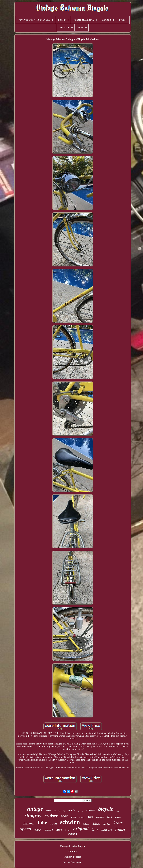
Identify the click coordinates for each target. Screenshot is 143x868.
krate (118, 823)
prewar (81, 811)
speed (26, 829)
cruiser (51, 816)
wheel (38, 830)
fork (90, 817)
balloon (86, 824)
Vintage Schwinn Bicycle (73, 846)
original (81, 829)
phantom (29, 823)
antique (100, 817)
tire (118, 811)
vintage (35, 809)
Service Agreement (73, 862)
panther (107, 824)
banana (73, 834)
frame (120, 829)
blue (59, 830)
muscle (107, 829)
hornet (68, 830)
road (54, 823)
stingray (33, 815)
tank (95, 829)
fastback (49, 830)
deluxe (96, 824)
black (48, 811)
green (73, 817)
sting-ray (60, 811)
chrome (91, 810)
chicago (82, 817)
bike (42, 822)
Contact (73, 851)
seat (64, 816)
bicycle (106, 809)
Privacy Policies (73, 857)
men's (72, 810)
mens (118, 817)
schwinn (70, 822)
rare (109, 816)
